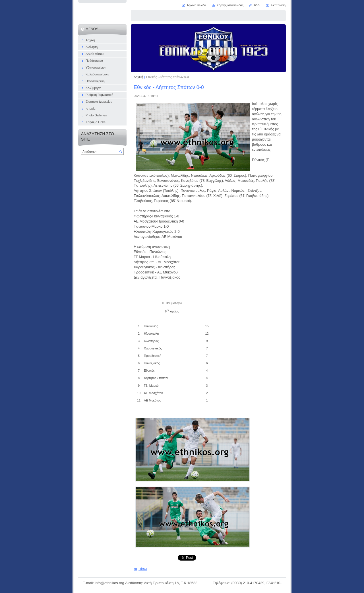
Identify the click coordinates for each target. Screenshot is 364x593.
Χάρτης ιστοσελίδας (230, 5)
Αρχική (139, 77)
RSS (257, 5)
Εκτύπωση (278, 5)
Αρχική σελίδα (197, 5)
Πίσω (143, 569)
